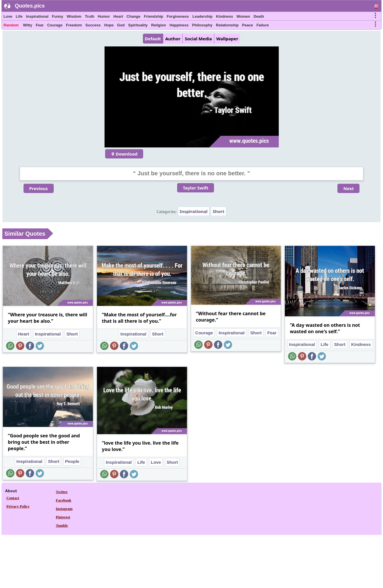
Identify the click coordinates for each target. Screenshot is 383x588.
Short (219, 211)
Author (173, 39)
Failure (263, 25)
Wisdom (74, 16)
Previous (39, 188)
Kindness (225, 16)
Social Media (198, 39)
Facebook (63, 500)
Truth (90, 16)
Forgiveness (178, 16)
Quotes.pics (30, 6)
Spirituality (138, 25)
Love (8, 16)
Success (93, 25)
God (121, 25)
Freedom (74, 25)
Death (259, 16)
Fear (40, 25)
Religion (158, 25)
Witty (28, 25)
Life (19, 16)
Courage (55, 25)
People (72, 461)
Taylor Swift (196, 188)
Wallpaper (227, 39)
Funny (58, 16)
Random (11, 25)
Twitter (62, 492)
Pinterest (63, 517)
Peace (248, 25)
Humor (104, 16)
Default (153, 39)
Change (134, 16)
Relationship (227, 25)
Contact (13, 498)
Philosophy (202, 25)
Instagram (64, 509)
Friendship (154, 16)
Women (243, 16)
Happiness (179, 25)
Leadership (203, 16)
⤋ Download (124, 154)
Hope (109, 25)
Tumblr (62, 525)
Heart (118, 16)
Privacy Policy (18, 506)
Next (348, 188)
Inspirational (37, 16)
